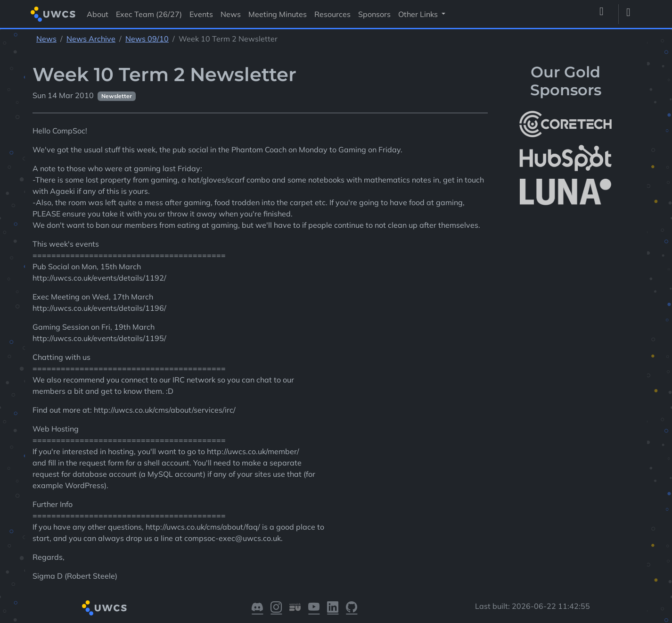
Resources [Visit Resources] (332, 14)
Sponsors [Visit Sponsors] (374, 14)
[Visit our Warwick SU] (295, 608)
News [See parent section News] (46, 39)
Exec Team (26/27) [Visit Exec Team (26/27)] (149, 14)
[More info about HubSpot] (565, 158)
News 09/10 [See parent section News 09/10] (147, 39)
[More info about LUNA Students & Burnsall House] (565, 192)
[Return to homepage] (53, 14)
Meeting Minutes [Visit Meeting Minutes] (278, 14)
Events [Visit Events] (201, 14)
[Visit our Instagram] (276, 608)
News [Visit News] (231, 14)
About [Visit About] (98, 14)
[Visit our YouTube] (314, 608)
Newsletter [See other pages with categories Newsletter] (117, 96)
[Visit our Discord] (257, 608)
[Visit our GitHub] (352, 608)
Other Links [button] (419, 14)
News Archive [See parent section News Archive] (91, 39)
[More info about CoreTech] (565, 124)
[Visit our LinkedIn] (333, 608)
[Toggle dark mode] (632, 14)
